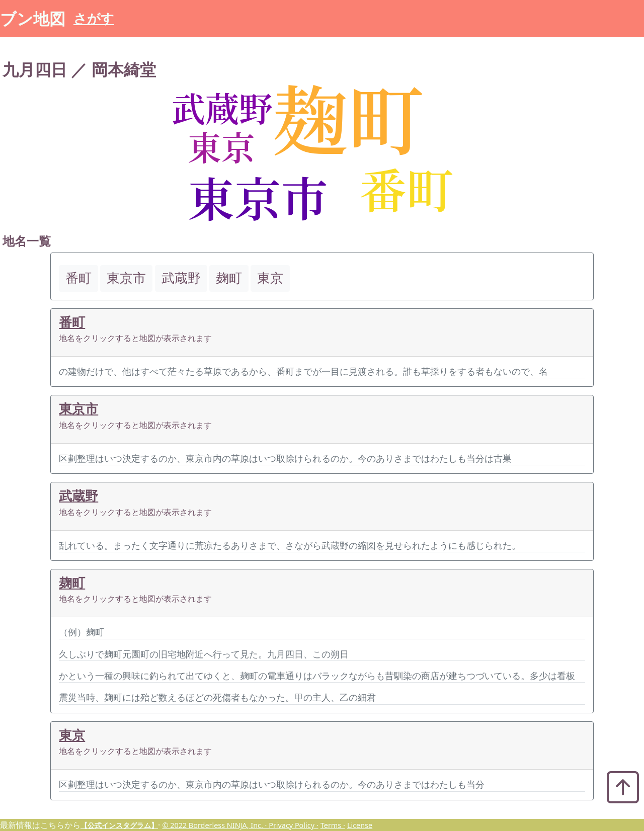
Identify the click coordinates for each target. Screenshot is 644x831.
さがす (94, 18)
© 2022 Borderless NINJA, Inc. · (215, 825)
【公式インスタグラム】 (119, 825)
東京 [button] (270, 278)
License (360, 825)
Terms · (333, 825)
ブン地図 (33, 18)
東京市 (78, 409)
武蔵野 (78, 496)
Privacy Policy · (293, 825)
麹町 (72, 583)
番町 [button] (78, 278)
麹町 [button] (229, 278)
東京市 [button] (126, 278)
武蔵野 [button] (181, 278)
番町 (72, 322)
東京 (72, 735)
